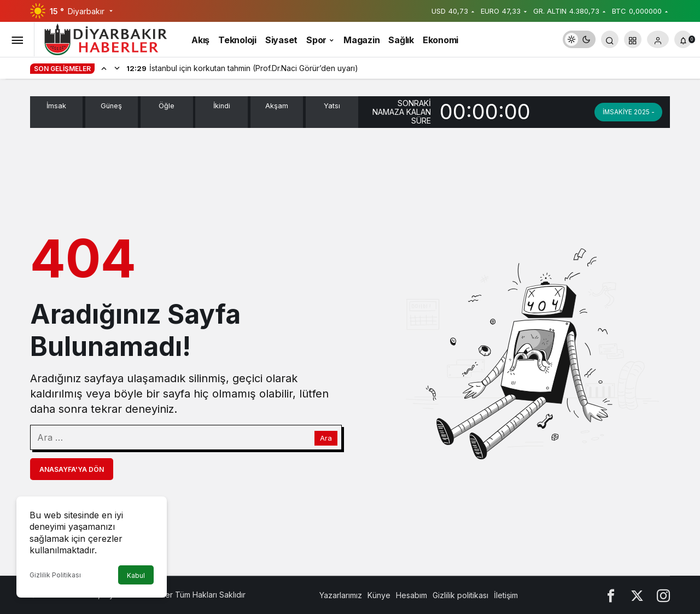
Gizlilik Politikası (55, 575)
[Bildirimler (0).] (683, 39)
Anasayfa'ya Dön (72, 469)
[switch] (579, 39)
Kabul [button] (136, 575)
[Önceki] (104, 68)
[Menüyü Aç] (17, 39)
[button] (633, 39)
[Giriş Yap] (658, 39)
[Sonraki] (117, 68)
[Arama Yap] (610, 39)
